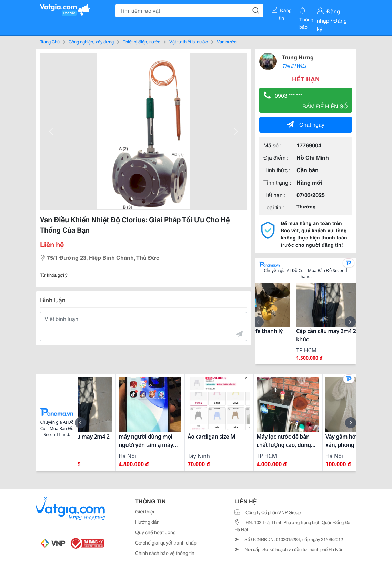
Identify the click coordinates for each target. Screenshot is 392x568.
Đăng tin (282, 11)
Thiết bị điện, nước (142, 41)
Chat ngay (306, 124)
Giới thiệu (145, 511)
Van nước (227, 41)
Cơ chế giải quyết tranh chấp (166, 542)
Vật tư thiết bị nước (189, 41)
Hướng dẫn (147, 522)
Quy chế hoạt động (155, 532)
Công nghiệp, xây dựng (91, 41)
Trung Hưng (298, 57)
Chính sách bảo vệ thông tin (165, 553)
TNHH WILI (294, 66)
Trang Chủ (50, 41)
